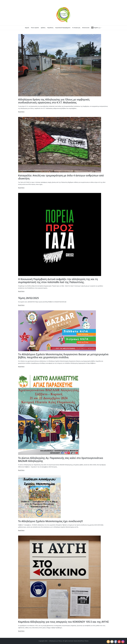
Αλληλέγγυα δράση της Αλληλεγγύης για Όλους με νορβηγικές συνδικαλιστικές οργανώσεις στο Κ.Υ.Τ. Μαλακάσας (54, 101)
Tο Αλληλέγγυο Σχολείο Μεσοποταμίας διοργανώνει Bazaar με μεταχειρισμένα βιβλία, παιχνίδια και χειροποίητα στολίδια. (63, 356)
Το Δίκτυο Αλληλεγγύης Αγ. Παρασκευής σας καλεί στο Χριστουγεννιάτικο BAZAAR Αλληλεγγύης (61, 459)
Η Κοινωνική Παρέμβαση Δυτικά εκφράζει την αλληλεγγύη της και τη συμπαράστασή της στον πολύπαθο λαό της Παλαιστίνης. (58, 281)
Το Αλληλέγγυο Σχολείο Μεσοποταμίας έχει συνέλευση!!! (51, 521)
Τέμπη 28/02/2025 (28, 298)
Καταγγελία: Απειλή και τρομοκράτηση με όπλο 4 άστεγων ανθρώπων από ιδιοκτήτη (61, 177)
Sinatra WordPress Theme (81, 641)
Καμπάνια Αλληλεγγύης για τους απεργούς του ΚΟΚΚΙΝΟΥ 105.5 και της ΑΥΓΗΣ (63, 622)
